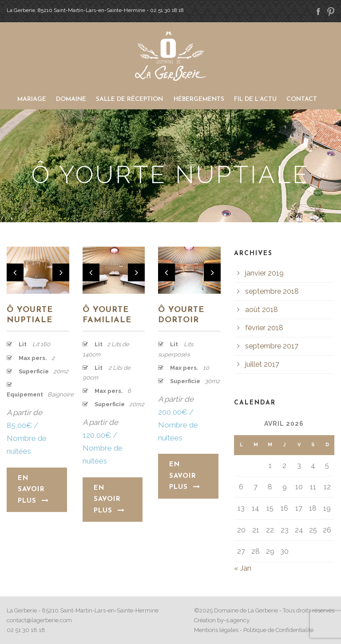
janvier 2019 (264, 273)
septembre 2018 (272, 291)
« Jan (243, 568)
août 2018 (262, 310)
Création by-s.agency (222, 620)
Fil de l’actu (255, 99)
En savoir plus (33, 490)
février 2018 (264, 328)
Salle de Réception (129, 99)
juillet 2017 (262, 364)
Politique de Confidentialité (278, 630)
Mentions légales (216, 630)
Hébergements (199, 99)
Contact (302, 99)
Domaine (71, 99)
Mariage (32, 99)
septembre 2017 (272, 346)
